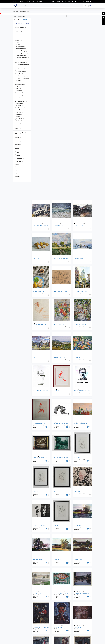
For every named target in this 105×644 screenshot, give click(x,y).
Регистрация (88, 1)
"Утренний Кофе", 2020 (39, 291)
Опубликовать (27, 1)
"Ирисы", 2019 (78, 358)
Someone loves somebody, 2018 (82, 391)
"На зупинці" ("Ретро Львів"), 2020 (83, 291)
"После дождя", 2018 (38, 358)
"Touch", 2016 (57, 391)
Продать (15, 1)
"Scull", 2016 (77, 491)
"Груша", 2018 (57, 559)
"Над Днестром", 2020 (59, 358)
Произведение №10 (58, 627)
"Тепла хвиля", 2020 (58, 225)
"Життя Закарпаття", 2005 (60, 291)
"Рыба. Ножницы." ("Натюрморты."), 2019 (64, 593)
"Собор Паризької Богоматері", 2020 (42, 225)
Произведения (21, 11)
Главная (15, 11)
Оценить (21, 1)
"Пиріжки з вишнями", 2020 (40, 325)
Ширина (18, 145)
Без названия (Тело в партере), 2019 (63, 424)
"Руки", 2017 (57, 491)
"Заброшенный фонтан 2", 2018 (41, 458)
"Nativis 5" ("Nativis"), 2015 (39, 525)
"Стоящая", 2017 (37, 491)
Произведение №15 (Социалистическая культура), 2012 (88, 593)
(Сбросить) (24, 20)
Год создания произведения (22, 36)
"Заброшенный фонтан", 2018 (61, 458)
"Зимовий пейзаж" (79, 258)
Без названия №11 (79, 627)
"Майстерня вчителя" (38, 559)
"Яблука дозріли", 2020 (59, 325)
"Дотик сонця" (78, 525)
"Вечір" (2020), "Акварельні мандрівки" (63, 258)
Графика (27, 11)
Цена (18, 176)
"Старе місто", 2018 (79, 225)
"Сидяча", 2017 (57, 525)
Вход (83, 1)
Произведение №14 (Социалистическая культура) (45, 627)
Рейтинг (18, 123)
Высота (18, 141)
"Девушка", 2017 (78, 458)
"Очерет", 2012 (78, 559)
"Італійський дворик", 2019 (81, 325)
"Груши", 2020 (36, 258)
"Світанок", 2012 (37, 593)
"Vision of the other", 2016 (39, 424)
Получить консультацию (37, 1)
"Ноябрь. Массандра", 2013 (81, 424)
